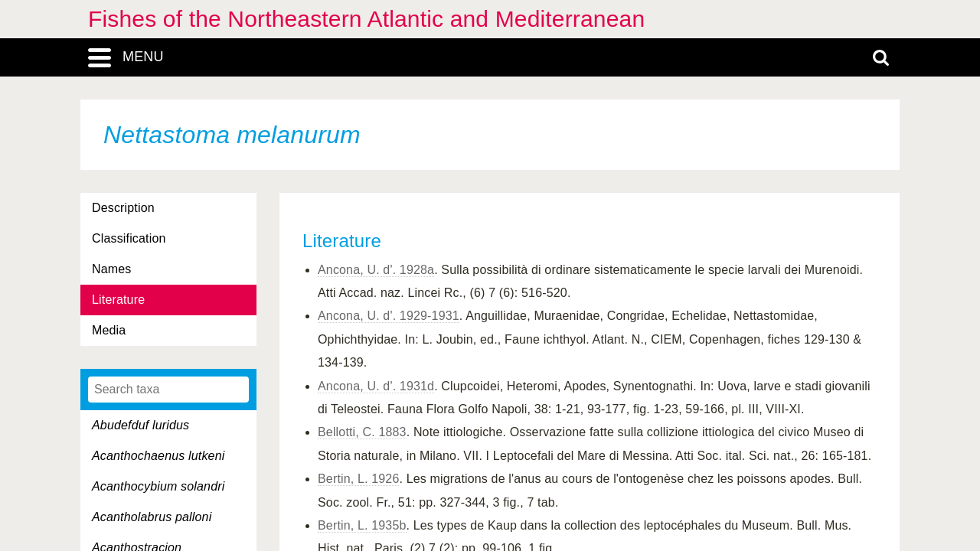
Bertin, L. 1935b (362, 525)
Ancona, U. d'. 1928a (376, 270)
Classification (129, 238)
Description (123, 208)
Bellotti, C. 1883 (362, 432)
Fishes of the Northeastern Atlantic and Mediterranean (366, 19)
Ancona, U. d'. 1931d (376, 386)
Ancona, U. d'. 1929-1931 (389, 316)
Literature (118, 300)
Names (111, 269)
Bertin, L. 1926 (358, 479)
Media (109, 330)
